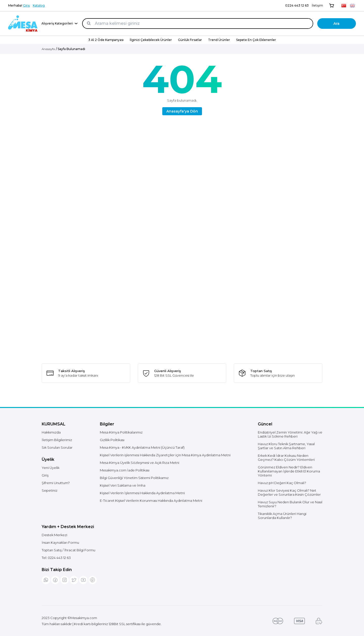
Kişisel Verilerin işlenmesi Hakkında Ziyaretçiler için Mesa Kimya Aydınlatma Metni (165, 455)
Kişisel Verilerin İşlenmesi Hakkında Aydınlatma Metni (142, 493)
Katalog (39, 5)
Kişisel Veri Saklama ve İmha (123, 485)
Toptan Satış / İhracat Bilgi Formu (69, 550)
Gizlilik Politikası (112, 440)
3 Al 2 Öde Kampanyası (106, 40)
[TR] (344, 6)
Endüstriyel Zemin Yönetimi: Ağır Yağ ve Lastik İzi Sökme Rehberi (290, 434)
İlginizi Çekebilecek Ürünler (151, 40)
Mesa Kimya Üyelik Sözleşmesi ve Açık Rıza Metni (140, 463)
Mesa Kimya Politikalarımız (121, 432)
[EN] (352, 6)
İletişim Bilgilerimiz (57, 440)
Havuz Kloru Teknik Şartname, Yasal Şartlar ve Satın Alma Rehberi (286, 446)
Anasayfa (48, 49)
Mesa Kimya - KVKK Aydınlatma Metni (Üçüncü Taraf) (142, 447)
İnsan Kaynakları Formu (60, 542)
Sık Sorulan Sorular (57, 447)
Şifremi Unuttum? (56, 483)
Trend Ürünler (219, 40)
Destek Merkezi (54, 535)
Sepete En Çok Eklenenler (256, 40)
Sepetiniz (50, 490)
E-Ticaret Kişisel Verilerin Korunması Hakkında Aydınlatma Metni (151, 501)
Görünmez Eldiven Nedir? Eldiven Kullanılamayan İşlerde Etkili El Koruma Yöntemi (289, 471)
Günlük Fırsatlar (190, 40)
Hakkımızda (51, 432)
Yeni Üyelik (51, 468)
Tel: (56, 558)
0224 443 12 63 (297, 5)
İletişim (317, 5)
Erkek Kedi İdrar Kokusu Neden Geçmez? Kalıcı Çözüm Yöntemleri (286, 458)
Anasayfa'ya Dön (182, 111)
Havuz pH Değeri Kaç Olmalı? (282, 483)
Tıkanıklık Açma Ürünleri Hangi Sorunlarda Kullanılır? (282, 516)
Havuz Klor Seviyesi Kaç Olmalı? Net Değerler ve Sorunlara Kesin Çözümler (289, 492)
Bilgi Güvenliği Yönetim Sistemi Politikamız (134, 478)
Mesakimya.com (84, 618)
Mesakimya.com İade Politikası (125, 470)
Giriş (26, 5)
